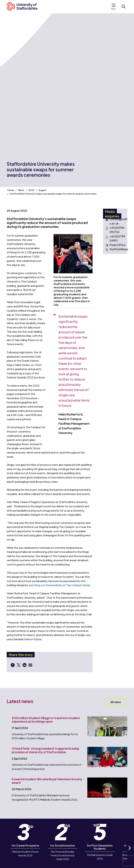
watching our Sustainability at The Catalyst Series (59, 585)
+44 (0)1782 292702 (117, 230)
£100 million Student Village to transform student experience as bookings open (46, 720)
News (21, 190)
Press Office (117, 245)
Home (11, 190)
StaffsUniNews (119, 249)
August (43, 190)
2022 (31, 190)
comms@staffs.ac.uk (118, 221)
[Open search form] (123, 7)
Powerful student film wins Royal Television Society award (47, 781)
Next (129, 852)
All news (116, 702)
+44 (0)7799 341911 (117, 238)
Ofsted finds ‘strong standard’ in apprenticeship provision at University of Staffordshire (46, 750)
